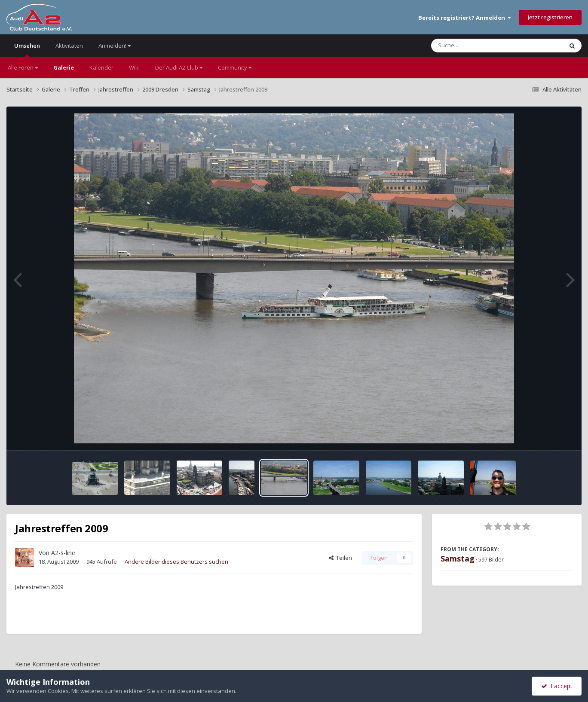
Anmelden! (115, 46)
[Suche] (479, 46)
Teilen (340, 558)
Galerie (64, 67)
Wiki (134, 67)
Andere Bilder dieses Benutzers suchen (176, 562)
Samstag (458, 559)
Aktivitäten (69, 46)
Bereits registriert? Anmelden (465, 18)
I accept (557, 686)
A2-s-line (63, 553)
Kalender (101, 67)
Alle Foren (23, 67)
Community (235, 67)
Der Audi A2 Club (179, 67)
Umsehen (27, 49)
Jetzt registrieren (550, 17)
